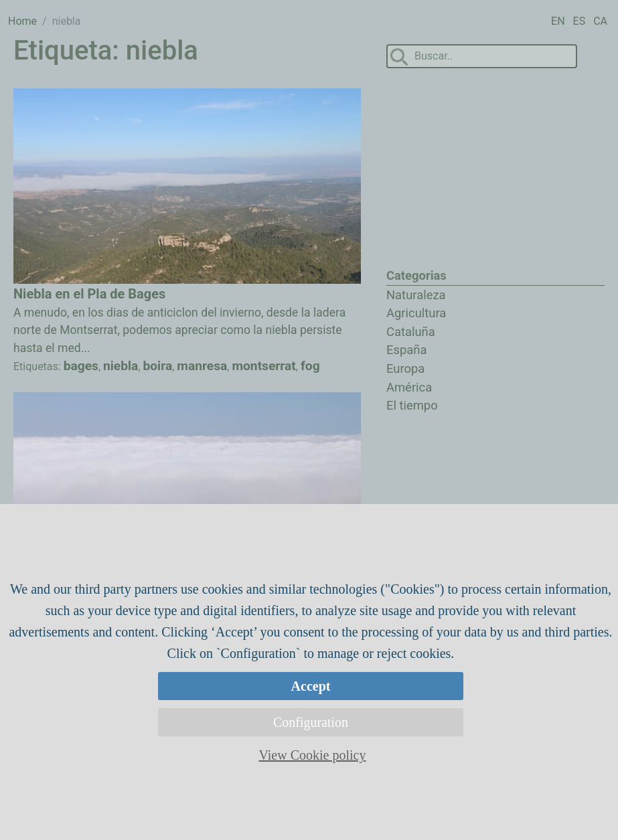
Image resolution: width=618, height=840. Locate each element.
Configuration (311, 722)
